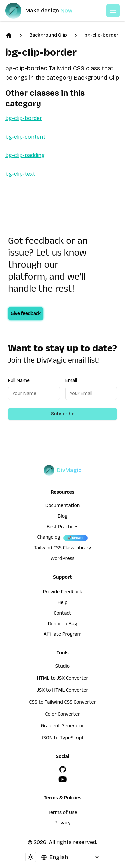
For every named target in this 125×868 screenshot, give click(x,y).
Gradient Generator (63, 727)
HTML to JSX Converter (63, 679)
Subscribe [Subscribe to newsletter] (63, 414)
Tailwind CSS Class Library (63, 549)
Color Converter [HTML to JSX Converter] (62, 715)
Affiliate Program (62, 635)
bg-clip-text (20, 174)
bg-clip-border (101, 35)
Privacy (62, 824)
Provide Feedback (62, 593)
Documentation (63, 506)
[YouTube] (63, 779)
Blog (62, 517)
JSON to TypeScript (62, 739)
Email (71, 381)
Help (63, 603)
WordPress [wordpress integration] (63, 559)
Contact (62, 614)
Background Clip (48, 35)
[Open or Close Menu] (113, 11)
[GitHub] (63, 769)
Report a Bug (63, 625)
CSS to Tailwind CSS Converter (62, 703)
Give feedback (26, 314)
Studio (62, 667)
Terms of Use (63, 813)
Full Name (19, 381)
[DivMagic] (45, 11)
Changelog (48, 538)
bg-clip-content (25, 137)
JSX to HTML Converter (63, 691)
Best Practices (63, 528)
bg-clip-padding (25, 155)
